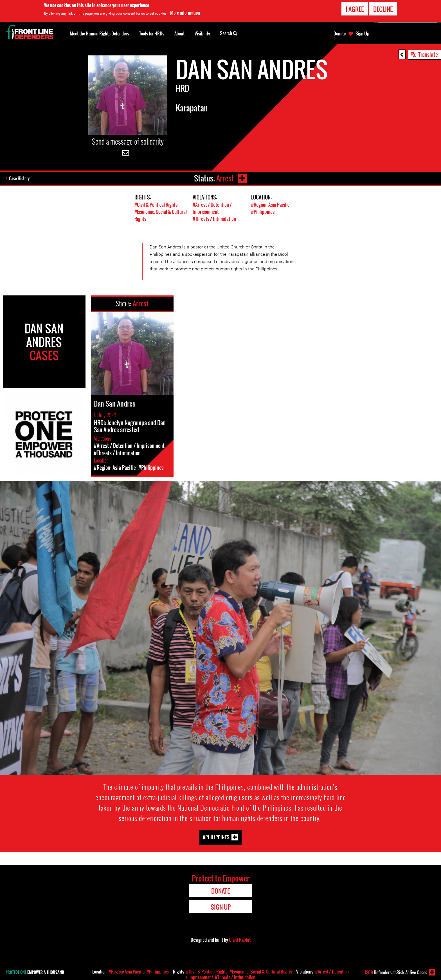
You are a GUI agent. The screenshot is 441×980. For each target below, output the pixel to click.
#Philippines (263, 212)
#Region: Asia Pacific (270, 205)
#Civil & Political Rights (156, 205)
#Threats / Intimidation (214, 219)
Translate (428, 54)
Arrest (225, 178)
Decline (383, 9)
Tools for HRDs (152, 33)
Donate (340, 33)
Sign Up (362, 33)
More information (185, 13)
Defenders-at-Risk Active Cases (396, 972)
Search (229, 33)
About (179, 33)
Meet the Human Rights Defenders (99, 33)
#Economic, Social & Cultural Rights (261, 972)
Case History (19, 178)
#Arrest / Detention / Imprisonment (212, 208)
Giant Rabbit (240, 940)
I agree (355, 9)
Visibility (202, 33)
